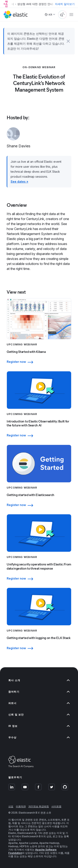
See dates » (19, 182)
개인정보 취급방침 (39, 806)
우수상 (39, 737)
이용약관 (21, 806)
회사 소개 (39, 680)
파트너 (39, 703)
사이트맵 (56, 806)
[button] (68, 41)
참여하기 (39, 692)
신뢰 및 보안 (39, 715)
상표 (11, 806)
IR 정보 (39, 726)
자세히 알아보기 (65, 4)
